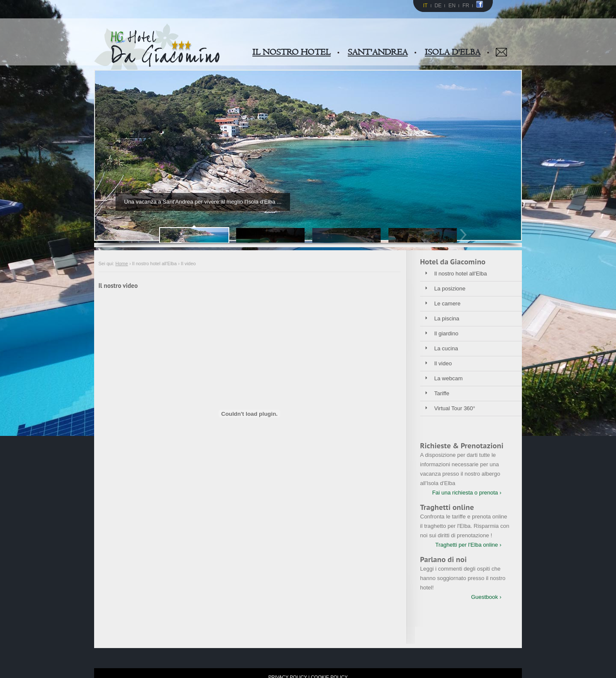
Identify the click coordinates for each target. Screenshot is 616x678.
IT (425, 6)
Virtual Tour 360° (455, 408)
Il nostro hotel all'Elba (461, 274)
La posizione (450, 289)
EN (452, 6)
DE (438, 6)
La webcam (448, 378)
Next (465, 235)
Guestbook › (486, 597)
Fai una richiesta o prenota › (467, 493)
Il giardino (446, 333)
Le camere (447, 303)
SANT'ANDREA (378, 52)
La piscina (447, 318)
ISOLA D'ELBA (453, 52)
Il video (443, 363)
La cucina (446, 348)
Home (122, 264)
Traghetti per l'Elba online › (468, 545)
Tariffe (442, 393)
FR (466, 6)
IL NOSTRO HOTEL (292, 52)
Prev (151, 235)
